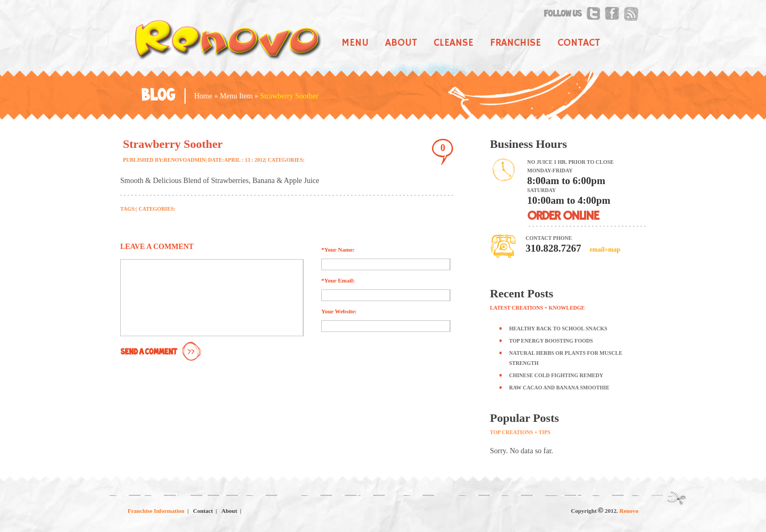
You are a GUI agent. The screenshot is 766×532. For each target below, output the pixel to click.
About (401, 43)
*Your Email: (338, 280)
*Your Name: (338, 250)
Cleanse (453, 43)
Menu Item (236, 96)
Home (203, 96)
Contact (579, 43)
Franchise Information (156, 511)
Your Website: (339, 311)
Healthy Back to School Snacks (558, 329)
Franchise (515, 43)
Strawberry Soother (173, 144)
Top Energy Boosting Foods (551, 341)
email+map (605, 250)
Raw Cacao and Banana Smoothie (559, 388)
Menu (355, 43)
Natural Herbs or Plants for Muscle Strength (566, 358)
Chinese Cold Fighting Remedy (556, 375)
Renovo (629, 511)
